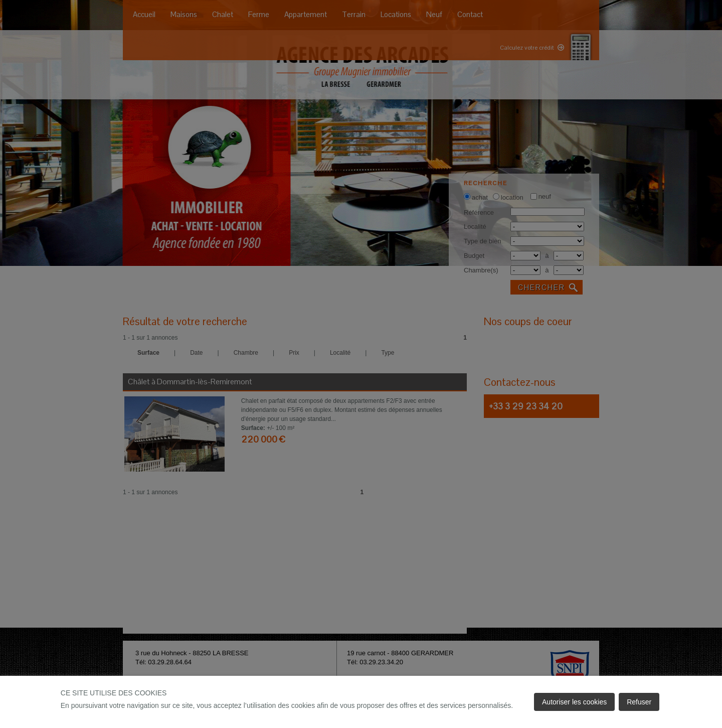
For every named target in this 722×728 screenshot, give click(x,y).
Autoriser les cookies (574, 702)
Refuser (639, 702)
